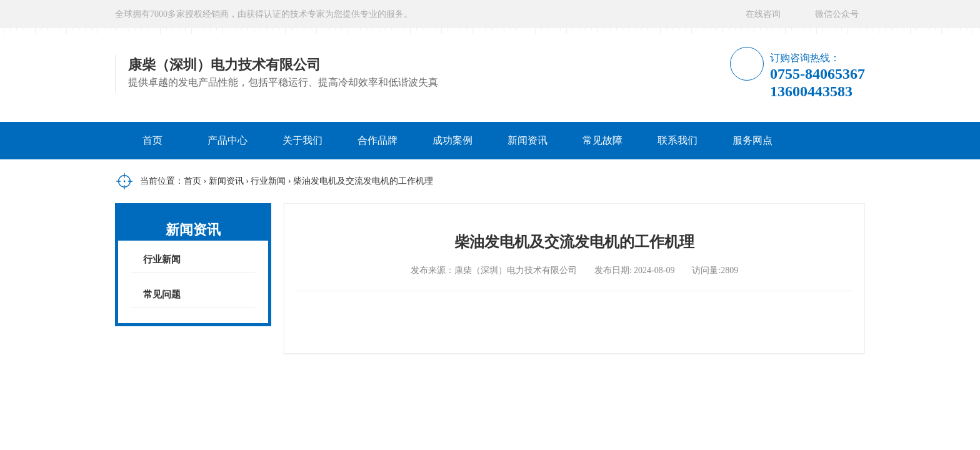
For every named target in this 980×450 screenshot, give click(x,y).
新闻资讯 (527, 140)
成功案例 (452, 140)
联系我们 (677, 140)
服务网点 (752, 140)
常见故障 (602, 140)
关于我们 (302, 140)
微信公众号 (837, 14)
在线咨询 (763, 14)
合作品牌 (377, 140)
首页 (152, 140)
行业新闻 (268, 181)
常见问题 (162, 294)
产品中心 (227, 140)
